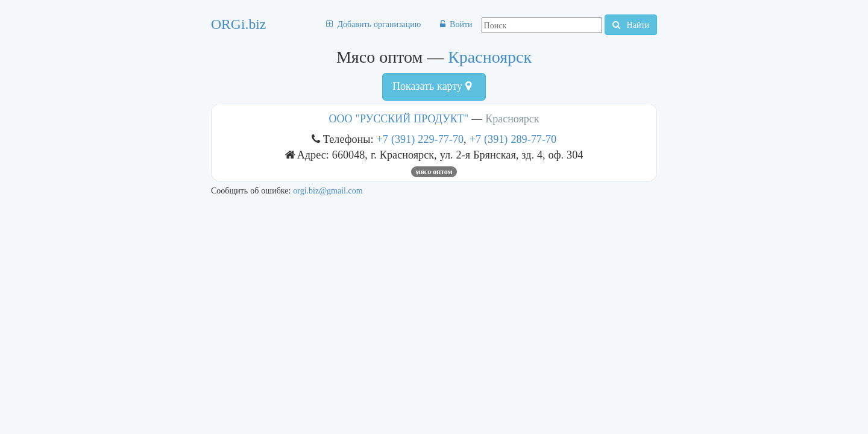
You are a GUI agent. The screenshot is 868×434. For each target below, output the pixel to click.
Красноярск (490, 57)
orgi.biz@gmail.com (328, 190)
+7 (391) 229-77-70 (420, 139)
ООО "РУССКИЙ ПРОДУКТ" (399, 119)
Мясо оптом (434, 172)
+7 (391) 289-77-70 (513, 139)
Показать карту (432, 86)
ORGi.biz (238, 24)
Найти (631, 25)
